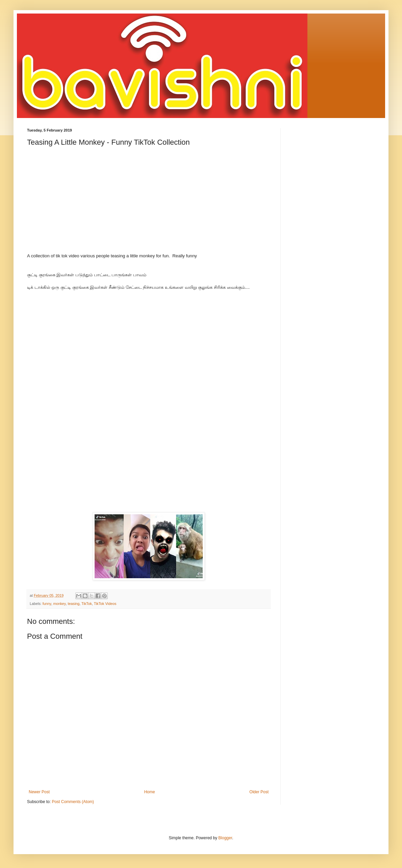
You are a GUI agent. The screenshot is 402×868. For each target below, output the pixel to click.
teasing (73, 604)
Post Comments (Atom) (73, 802)
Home (150, 792)
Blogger (225, 838)
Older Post (259, 792)
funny (47, 604)
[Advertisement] (149, 206)
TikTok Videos (105, 604)
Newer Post (39, 792)
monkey (59, 604)
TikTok (87, 604)
